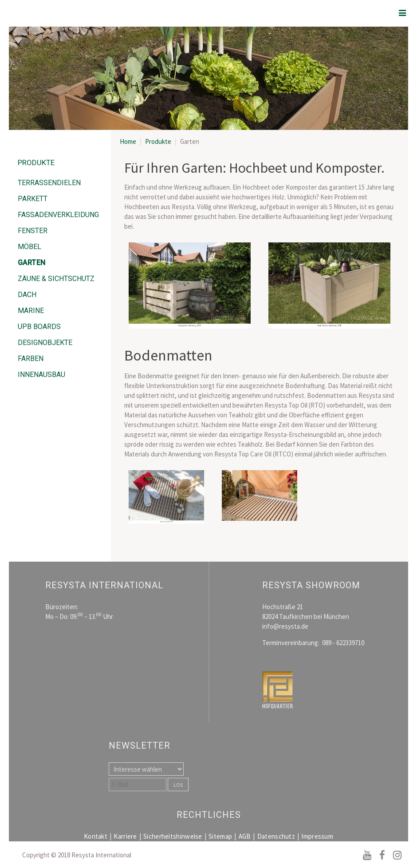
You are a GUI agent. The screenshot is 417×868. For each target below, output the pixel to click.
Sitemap (220, 836)
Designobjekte (45, 343)
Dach (27, 295)
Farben (31, 359)
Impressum (317, 836)
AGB (245, 836)
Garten (31, 263)
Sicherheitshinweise (173, 836)
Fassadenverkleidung (58, 215)
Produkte (158, 141)
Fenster (33, 231)
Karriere (125, 836)
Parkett (33, 199)
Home (128, 141)
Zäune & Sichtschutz (56, 279)
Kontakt (96, 836)
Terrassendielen (49, 183)
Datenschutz (276, 836)
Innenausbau (41, 375)
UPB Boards (39, 327)
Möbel (30, 247)
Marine (31, 311)
